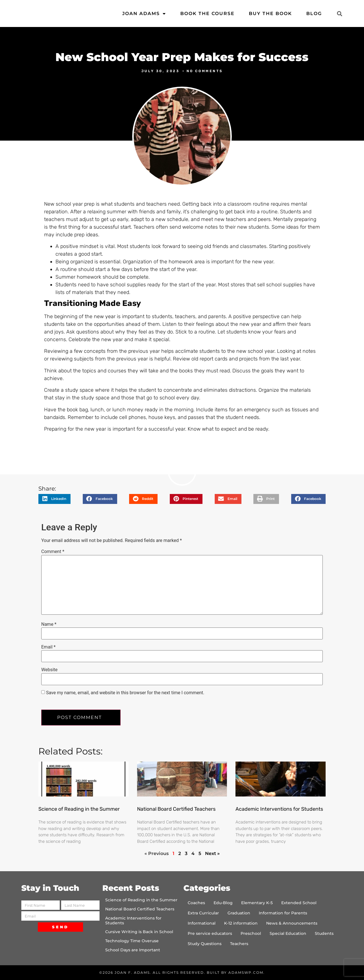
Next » (212, 853)
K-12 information (241, 923)
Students (324, 933)
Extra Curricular (203, 913)
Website (49, 670)
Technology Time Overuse (132, 941)
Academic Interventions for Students (279, 809)
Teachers (239, 944)
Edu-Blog (223, 903)
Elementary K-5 (257, 903)
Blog (314, 13)
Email (48, 647)
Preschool (251, 933)
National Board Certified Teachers (176, 809)
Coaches (196, 903)
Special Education (288, 933)
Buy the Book (270, 13)
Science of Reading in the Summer (79, 809)
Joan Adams (144, 14)
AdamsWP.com (246, 972)
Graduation (239, 913)
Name (49, 624)
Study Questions (205, 944)
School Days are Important (133, 950)
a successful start (110, 227)
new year (105, 316)
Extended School (299, 903)
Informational (202, 923)
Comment (53, 552)
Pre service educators (210, 933)
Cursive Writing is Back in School (139, 932)
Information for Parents (283, 913)
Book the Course (207, 13)
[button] (339, 13)
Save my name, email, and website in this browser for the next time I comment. (125, 693)
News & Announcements (292, 923)
